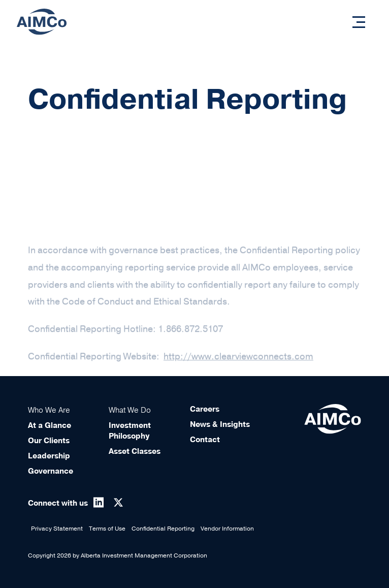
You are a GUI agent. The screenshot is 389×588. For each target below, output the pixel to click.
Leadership (49, 456)
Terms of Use (107, 529)
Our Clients (49, 441)
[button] (359, 22)
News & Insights (220, 424)
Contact (205, 440)
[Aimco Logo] (42, 21)
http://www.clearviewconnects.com (238, 364)
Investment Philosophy (130, 431)
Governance (51, 471)
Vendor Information (227, 529)
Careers (205, 409)
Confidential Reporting (163, 529)
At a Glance (50, 425)
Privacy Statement (57, 529)
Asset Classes (135, 451)
